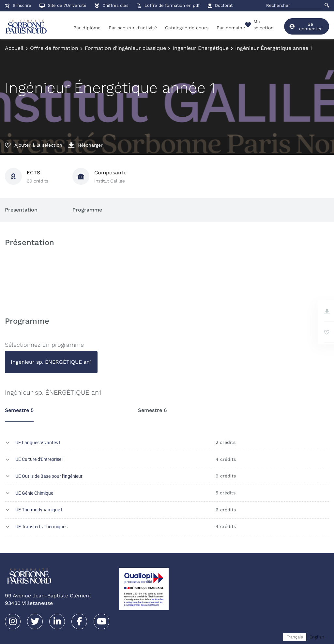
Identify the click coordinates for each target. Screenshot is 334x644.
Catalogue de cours (187, 28)
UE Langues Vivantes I (38, 442)
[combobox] (295, 637)
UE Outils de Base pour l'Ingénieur (49, 476)
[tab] (51, 362)
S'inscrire (18, 5)
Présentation (21, 210)
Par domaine (231, 28)
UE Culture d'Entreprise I (39, 459)
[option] (317, 637)
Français (295, 637)
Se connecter (305, 26)
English (317, 637)
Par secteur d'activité (133, 28)
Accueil (14, 48)
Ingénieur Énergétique (201, 48)
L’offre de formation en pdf (168, 5)
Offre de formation (54, 48)
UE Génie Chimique (34, 493)
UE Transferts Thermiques (41, 527)
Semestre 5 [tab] (19, 410)
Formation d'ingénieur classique (125, 48)
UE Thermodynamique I (39, 510)
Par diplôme (87, 28)
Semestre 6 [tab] (152, 410)
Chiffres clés (112, 5)
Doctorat (220, 5)
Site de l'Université (63, 5)
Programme (87, 210)
